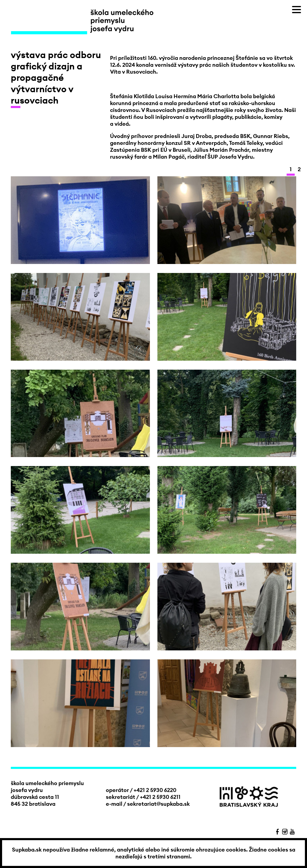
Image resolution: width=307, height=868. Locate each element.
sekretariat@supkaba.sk (158, 804)
